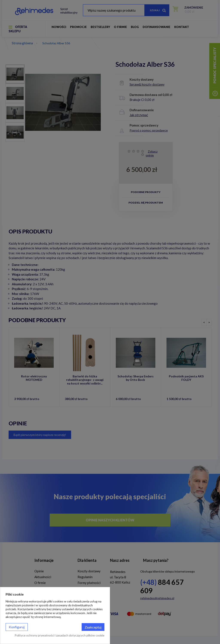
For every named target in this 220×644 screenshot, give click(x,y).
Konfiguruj (17, 627)
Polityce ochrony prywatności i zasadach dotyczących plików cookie (60, 635)
